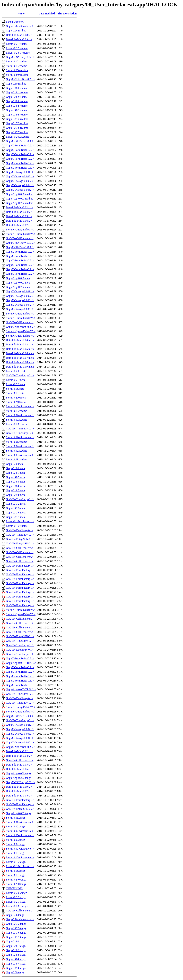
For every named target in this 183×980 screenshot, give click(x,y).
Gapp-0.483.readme (17, 101)
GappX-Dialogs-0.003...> (20, 181)
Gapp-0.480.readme (17, 88)
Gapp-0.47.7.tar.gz (16, 937)
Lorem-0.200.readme (17, 137)
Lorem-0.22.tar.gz (16, 897)
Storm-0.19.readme (16, 66)
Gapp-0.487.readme (17, 110)
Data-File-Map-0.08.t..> (19, 796)
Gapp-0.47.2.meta (16, 504)
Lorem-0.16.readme (17, 526)
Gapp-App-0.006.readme (20, 194)
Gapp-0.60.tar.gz (15, 972)
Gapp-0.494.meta (15, 495)
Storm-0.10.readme (16, 411)
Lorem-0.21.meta (15, 380)
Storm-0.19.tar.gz (15, 875)
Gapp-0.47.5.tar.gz (16, 928)
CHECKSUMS (14, 888)
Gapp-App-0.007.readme (20, 199)
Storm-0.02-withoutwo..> (20, 446)
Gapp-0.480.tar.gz (16, 941)
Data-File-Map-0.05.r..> (19, 216)
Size (60, 14)
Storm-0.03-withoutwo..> (20, 455)
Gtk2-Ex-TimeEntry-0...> (20, 375)
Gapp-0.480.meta (15, 468)
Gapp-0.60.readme (16, 84)
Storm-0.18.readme (16, 61)
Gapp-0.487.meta (15, 490)
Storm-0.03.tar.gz (15, 840)
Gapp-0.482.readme (17, 97)
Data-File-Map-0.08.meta (20, 362)
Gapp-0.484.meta (15, 486)
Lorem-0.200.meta (16, 371)
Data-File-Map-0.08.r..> (19, 35)
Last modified (47, 14)
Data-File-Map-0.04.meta (20, 340)
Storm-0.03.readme (16, 459)
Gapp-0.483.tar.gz (16, 955)
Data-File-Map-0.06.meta (20, 353)
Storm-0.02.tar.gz (15, 827)
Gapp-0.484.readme (17, 106)
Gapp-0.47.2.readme (17, 119)
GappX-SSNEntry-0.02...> (20, 57)
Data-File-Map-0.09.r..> (19, 39)
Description (70, 14)
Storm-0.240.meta (16, 402)
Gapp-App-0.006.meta (18, 278)
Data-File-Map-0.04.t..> (19, 756)
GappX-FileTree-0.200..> (20, 141)
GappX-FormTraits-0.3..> (20, 168)
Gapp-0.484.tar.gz (16, 959)
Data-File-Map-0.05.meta (20, 349)
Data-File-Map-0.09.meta (20, 367)
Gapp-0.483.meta (15, 482)
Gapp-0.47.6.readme (17, 128)
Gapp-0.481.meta (15, 473)
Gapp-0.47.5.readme (17, 123)
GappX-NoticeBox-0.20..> (20, 79)
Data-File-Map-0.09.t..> (19, 787)
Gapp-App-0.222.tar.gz (19, 778)
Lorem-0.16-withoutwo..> (20, 521)
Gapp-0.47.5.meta (16, 508)
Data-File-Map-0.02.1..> (19, 207)
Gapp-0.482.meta (15, 477)
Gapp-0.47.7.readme (17, 132)
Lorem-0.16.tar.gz (16, 862)
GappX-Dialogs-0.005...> (20, 190)
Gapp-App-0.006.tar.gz (19, 773)
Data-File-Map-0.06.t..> (19, 769)
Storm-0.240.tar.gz (16, 880)
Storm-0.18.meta (15, 389)
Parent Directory (15, 22)
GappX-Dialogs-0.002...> (20, 176)
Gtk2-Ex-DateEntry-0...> (20, 530)
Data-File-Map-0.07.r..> (19, 225)
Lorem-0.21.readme (17, 44)
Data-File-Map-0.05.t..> (19, 765)
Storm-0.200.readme (17, 70)
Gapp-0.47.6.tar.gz (16, 933)
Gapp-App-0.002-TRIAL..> (21, 689)
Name (21, 14)
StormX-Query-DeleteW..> (21, 230)
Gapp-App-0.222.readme (20, 203)
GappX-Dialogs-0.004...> (20, 185)
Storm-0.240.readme (17, 75)
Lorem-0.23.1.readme (18, 53)
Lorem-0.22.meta (15, 384)
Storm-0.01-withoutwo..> (20, 437)
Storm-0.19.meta (15, 393)
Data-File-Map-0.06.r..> (19, 221)
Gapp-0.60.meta (15, 464)
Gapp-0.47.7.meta (16, 517)
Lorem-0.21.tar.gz (16, 902)
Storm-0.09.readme (16, 420)
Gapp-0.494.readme (17, 115)
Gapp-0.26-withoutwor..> (20, 26)
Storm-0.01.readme (16, 442)
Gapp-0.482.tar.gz (16, 950)
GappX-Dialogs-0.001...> (20, 172)
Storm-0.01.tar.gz (15, 818)
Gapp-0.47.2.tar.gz (16, 924)
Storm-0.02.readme (16, 451)
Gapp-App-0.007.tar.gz (19, 813)
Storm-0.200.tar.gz (16, 884)
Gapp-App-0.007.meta (18, 283)
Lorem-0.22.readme (17, 48)
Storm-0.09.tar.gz (15, 844)
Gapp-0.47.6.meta (16, 513)
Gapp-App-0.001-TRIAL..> (21, 663)
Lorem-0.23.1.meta (16, 424)
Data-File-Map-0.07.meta (20, 358)
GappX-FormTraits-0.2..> (20, 146)
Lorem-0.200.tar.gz (16, 893)
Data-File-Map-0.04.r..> (19, 212)
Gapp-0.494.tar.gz (16, 968)
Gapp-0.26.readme (16, 31)
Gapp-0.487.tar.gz (16, 964)
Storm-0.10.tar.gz (15, 853)
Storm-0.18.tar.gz (15, 871)
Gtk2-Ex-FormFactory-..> (20, 566)
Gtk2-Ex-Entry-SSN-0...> (20, 539)
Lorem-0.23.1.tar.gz (17, 906)
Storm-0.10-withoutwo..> (20, 406)
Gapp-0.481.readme (17, 92)
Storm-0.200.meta (16, 398)
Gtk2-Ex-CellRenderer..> (20, 238)
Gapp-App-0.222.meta (18, 287)
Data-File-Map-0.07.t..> (19, 791)
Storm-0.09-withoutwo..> (20, 415)
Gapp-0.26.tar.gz (15, 915)
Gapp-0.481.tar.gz (16, 946)
